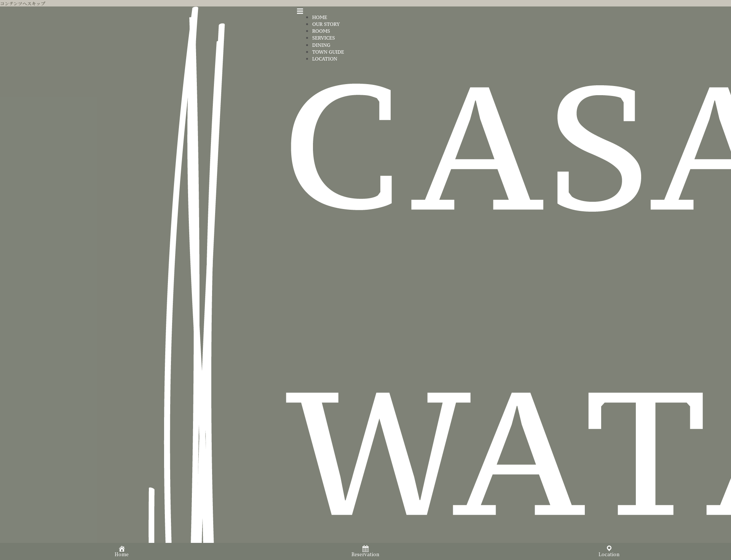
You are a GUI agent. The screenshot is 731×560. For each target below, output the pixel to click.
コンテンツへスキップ (23, 3)
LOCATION (325, 59)
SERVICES (324, 38)
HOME (320, 17)
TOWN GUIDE (328, 52)
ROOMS (321, 31)
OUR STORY (326, 24)
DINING (321, 45)
